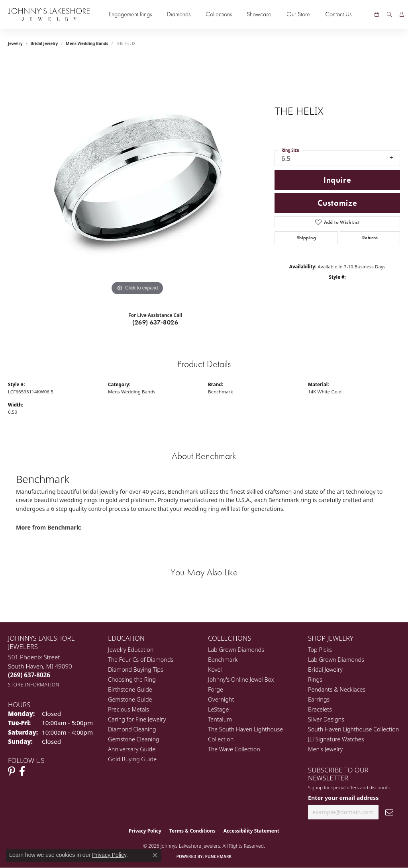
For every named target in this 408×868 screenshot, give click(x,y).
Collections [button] (219, 14)
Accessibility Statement (251, 831)
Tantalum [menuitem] (220, 719)
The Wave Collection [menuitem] (234, 749)
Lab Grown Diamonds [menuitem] (236, 650)
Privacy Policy (145, 831)
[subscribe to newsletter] (389, 812)
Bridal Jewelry (44, 43)
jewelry (15, 43)
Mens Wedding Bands (87, 43)
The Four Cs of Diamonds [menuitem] (141, 660)
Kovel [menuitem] (215, 670)
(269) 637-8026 (155, 322)
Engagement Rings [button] (130, 14)
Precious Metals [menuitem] (128, 709)
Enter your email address (343, 798)
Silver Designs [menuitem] (326, 719)
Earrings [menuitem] (319, 699)
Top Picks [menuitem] (320, 650)
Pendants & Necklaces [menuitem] (337, 689)
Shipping (306, 238)
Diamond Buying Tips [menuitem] (136, 670)
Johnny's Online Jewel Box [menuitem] (241, 679)
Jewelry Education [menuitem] (131, 650)
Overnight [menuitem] (221, 699)
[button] (389, 14)
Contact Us (338, 14)
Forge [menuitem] (216, 689)
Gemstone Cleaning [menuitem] (134, 739)
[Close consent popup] (155, 855)
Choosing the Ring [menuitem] (132, 679)
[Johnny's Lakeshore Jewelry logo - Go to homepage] (49, 14)
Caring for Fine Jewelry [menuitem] (137, 719)
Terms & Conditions (192, 831)
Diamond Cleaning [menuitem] (132, 729)
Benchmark (221, 392)
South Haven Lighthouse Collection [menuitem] (353, 729)
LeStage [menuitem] (218, 709)
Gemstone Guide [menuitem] (130, 699)
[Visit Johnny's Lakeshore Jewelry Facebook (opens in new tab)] (22, 771)
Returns (370, 238)
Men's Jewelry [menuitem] (325, 749)
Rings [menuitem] (315, 679)
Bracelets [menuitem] (320, 709)
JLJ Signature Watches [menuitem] (336, 739)
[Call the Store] (29, 675)
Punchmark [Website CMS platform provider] (219, 856)
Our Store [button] (298, 14)
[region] (137, 178)
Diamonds (179, 14)
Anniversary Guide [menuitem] (132, 749)
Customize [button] (337, 203)
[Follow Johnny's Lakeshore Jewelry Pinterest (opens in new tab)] (12, 771)
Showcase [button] (259, 14)
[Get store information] (34, 685)
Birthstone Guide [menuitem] (130, 689)
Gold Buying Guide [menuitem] (132, 759)
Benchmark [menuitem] (223, 660)
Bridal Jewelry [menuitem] (325, 670)
